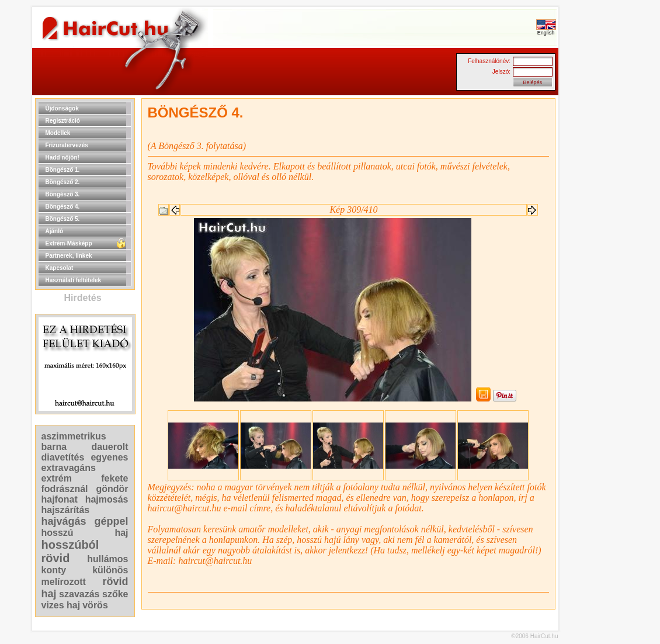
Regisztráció (63, 121)
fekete (114, 478)
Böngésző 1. (63, 170)
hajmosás (107, 499)
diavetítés (63, 457)
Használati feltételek (74, 280)
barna (54, 447)
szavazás (79, 594)
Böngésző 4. (63, 207)
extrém (57, 478)
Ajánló (55, 231)
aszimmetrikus (74, 436)
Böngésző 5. (63, 219)
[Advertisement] (596, 273)
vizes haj (61, 605)
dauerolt (110, 447)
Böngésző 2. (63, 182)
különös (110, 570)
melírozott (64, 582)
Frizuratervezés (67, 145)
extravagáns (69, 468)
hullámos (107, 559)
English (546, 30)
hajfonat (60, 499)
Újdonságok (62, 108)
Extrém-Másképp (69, 243)
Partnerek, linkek (69, 256)
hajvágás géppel (85, 521)
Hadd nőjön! (62, 157)
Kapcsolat (60, 268)
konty (54, 570)
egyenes (109, 457)
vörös (95, 605)
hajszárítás (66, 510)
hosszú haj (85, 533)
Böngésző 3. (63, 194)
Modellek (58, 133)
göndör (112, 489)
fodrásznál (65, 489)
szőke (115, 594)
